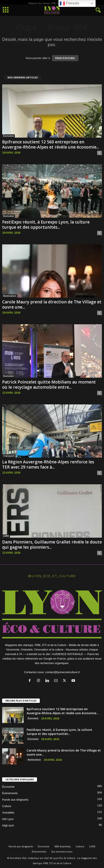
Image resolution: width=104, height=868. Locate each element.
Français (69, 3)
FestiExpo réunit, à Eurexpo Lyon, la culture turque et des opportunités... (46, 225)
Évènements (10, 793)
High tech (8, 825)
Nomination (10, 296)
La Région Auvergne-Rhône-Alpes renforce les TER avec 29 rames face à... (48, 464)
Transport (9, 456)
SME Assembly (63, 846)
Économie (8, 136)
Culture (7, 806)
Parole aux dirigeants (15, 800)
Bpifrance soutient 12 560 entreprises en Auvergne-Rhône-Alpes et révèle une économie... (51, 144)
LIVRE (6, 536)
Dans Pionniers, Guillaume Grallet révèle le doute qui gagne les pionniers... (52, 545)
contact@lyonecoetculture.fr (62, 672)
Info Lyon (8, 819)
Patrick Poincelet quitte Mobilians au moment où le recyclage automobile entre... (49, 385)
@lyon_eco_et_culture (52, 576)
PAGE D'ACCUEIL (65, 58)
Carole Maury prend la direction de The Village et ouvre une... (52, 304)
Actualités (8, 813)
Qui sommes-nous (62, 852)
